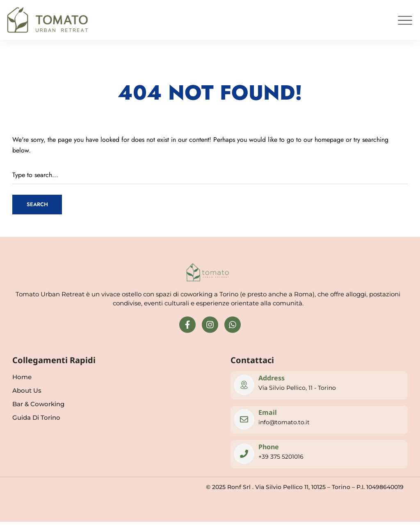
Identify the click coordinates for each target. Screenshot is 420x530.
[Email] (244, 419)
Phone (269, 447)
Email (268, 412)
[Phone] (244, 454)
